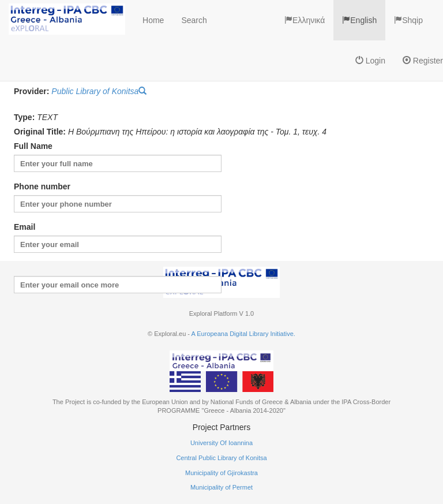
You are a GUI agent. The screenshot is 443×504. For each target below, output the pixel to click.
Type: (24, 117)
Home (153, 20)
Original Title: (40, 132)
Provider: (31, 91)
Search (194, 20)
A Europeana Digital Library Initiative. (243, 334)
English (359, 20)
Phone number (42, 186)
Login (370, 61)
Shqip (408, 20)
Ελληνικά (305, 20)
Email (25, 227)
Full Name (33, 146)
